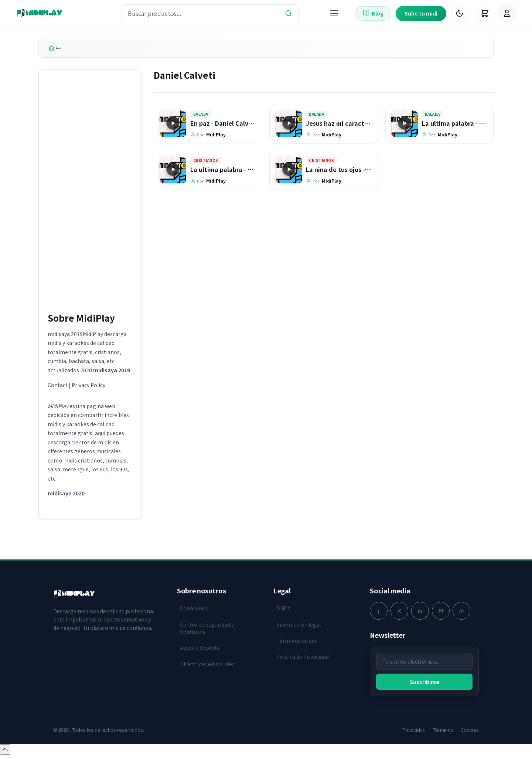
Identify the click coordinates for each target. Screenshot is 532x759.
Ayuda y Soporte (200, 651)
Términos (443, 733)
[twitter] (399, 614)
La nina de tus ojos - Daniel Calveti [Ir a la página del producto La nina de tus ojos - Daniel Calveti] (357, 173)
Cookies (470, 733)
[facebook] (379, 614)
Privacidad (414, 733)
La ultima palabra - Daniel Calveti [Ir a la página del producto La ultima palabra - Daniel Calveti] (471, 126)
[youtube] (441, 614)
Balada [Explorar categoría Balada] (201, 117)
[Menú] (334, 13)
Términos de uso (297, 644)
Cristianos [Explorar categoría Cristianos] (206, 164)
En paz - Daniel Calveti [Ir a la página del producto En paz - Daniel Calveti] (224, 126)
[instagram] (420, 614)
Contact (58, 388)
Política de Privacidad (303, 660)
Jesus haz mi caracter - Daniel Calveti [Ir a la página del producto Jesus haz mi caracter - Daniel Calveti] (362, 126)
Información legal (299, 627)
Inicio (60, 50)
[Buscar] (289, 13)
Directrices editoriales (207, 667)
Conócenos (194, 611)
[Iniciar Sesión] (507, 13)
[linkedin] (461, 614)
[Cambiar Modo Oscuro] (460, 13)
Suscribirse (424, 685)
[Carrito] (485, 13)
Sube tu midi (421, 13)
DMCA (284, 611)
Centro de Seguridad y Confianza (207, 631)
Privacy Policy (88, 388)
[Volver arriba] (5, 753)
